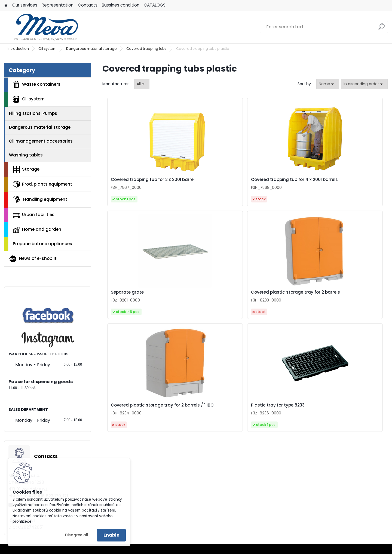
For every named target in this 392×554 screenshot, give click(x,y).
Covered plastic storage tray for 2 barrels (348, 183)
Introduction (18, 49)
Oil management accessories (41, 141)
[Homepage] (6, 5)
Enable (111, 535)
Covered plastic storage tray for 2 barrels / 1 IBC (206, 301)
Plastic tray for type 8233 (278, 300)
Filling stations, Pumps (33, 113)
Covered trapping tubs (146, 49)
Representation (58, 5)
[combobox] (328, 84)
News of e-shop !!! (33, 259)
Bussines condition (121, 5)
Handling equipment (40, 199)
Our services (25, 5)
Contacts (88, 5)
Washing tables (26, 155)
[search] (382, 29)
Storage (26, 170)
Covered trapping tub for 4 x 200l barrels (208, 183)
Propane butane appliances (42, 244)
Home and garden (37, 230)
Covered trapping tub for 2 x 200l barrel (137, 183)
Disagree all (77, 535)
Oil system (48, 49)
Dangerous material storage (91, 49)
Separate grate (267, 180)
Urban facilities (34, 215)
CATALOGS (155, 5)
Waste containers (37, 84)
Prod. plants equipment (42, 184)
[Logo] (42, 27)
